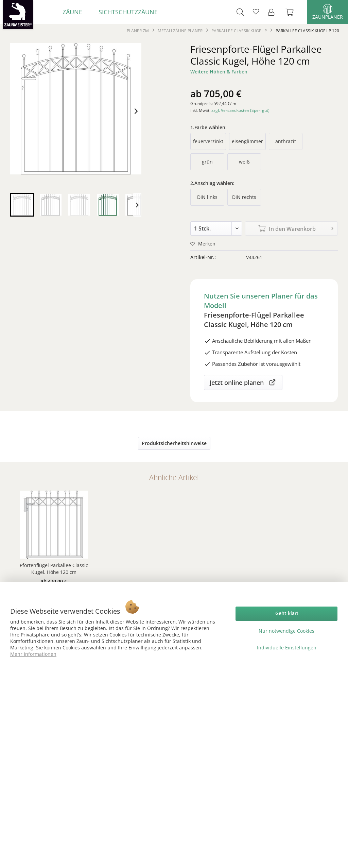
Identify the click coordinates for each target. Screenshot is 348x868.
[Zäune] (72, 12)
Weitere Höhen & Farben (219, 72)
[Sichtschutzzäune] (128, 12)
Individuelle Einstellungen (287, 648)
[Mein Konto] (273, 12)
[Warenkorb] (293, 12)
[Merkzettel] (256, 12)
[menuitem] (72, 12)
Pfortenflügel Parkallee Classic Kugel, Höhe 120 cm (54, 569)
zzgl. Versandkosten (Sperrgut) (240, 110)
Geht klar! (287, 613)
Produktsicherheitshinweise (174, 443)
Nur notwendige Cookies (286, 631)
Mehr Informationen (33, 654)
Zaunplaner (328, 12)
